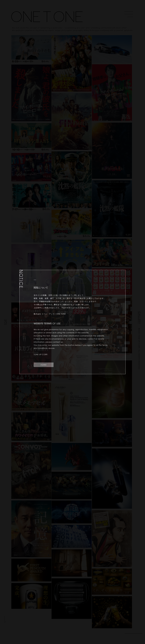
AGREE (44, 365)
